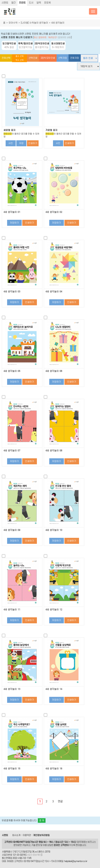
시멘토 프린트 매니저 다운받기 (17, 37)
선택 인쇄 (33, 58)
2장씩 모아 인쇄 (48, 58)
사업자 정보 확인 (34, 855)
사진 (11, 143)
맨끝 (60, 801)
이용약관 (27, 835)
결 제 (42, 820)
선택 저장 (63, 58)
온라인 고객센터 (61, 845)
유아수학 (13, 23)
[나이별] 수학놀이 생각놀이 (34, 23)
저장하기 (14, 223)
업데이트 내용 (65, 37)
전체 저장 (75, 58)
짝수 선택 (20, 60)
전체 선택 (6, 58)
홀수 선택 (20, 56)
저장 (21, 143)
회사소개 (16, 835)
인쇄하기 (33, 143)
